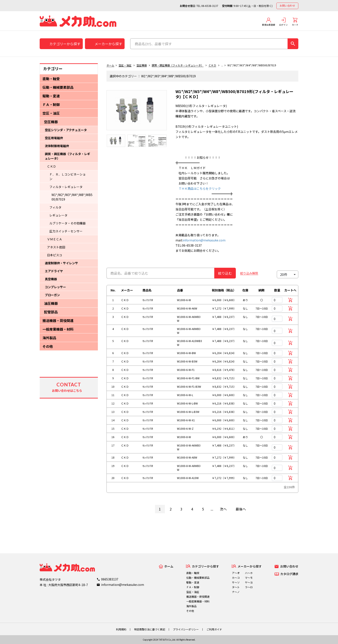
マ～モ (249, 578)
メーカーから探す (108, 44)
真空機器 (51, 279)
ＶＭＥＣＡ (55, 239)
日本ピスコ (55, 255)
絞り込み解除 (249, 273)
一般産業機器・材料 (58, 329)
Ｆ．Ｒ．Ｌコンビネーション (67, 177)
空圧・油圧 (51, 113)
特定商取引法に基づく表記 (150, 629)
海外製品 (49, 338)
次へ (223, 509)
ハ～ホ (249, 573)
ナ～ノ (236, 592)
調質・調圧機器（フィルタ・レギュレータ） (67, 156)
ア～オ (236, 573)
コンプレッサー (55, 287)
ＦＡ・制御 (51, 104)
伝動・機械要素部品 (58, 87)
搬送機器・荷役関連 (58, 320)
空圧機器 (51, 122)
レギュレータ (58, 215)
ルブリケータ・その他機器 (67, 223)
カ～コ (236, 578)
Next (170, 112)
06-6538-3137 (210, 6)
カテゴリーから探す (65, 44)
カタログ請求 (289, 574)
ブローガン (52, 295)
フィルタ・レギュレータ (66, 187)
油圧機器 (51, 303)
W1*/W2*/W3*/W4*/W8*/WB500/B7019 (72, 197)
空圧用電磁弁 (54, 138)
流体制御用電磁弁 (57, 146)
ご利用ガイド (214, 629)
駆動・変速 (51, 96)
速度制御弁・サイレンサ (61, 263)
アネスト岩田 (56, 247)
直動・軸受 (51, 79)
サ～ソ (236, 582)
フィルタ (55, 207)
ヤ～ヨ (249, 582)
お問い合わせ (287, 5)
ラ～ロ (249, 587)
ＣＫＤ (52, 166)
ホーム (110, 65)
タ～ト (236, 587)
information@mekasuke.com (204, 240)
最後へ (241, 509)
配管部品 (51, 312)
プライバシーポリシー (186, 629)
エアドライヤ (54, 271)
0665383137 (110, 579)
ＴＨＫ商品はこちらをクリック (198, 188)
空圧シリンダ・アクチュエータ (66, 130)
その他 (48, 346)
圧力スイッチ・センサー (66, 231)
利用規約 (121, 629)
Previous (103, 112)
